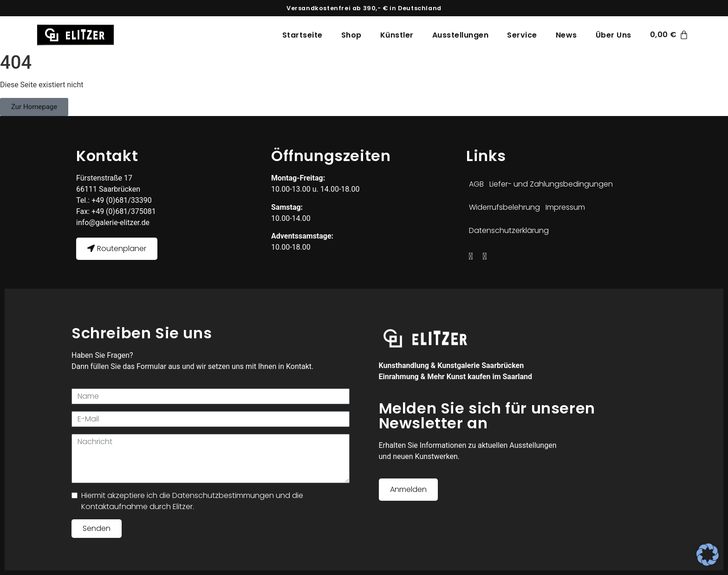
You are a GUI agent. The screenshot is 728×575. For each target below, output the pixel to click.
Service (522, 35)
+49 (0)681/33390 (121, 200)
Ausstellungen (461, 35)
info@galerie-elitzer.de (113, 223)
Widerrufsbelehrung (504, 207)
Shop (351, 35)
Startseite (302, 35)
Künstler (397, 35)
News (566, 35)
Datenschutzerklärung (509, 230)
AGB (476, 184)
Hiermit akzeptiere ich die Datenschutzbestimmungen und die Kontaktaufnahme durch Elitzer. (192, 501)
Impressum (565, 207)
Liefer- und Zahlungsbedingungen (551, 184)
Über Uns (614, 35)
